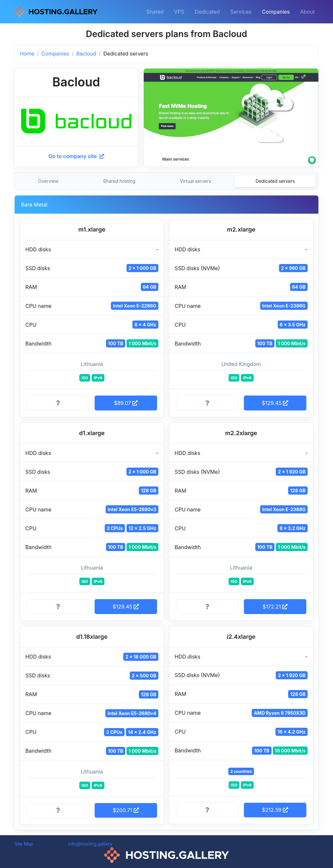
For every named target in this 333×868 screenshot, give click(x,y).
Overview (48, 181)
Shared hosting (119, 181)
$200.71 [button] (126, 810)
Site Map (24, 844)
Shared (155, 12)
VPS (179, 12)
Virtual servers (195, 181)
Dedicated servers (275, 181)
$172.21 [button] (275, 607)
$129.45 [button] (275, 403)
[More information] (58, 403)
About (307, 12)
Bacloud (86, 54)
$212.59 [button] (275, 810)
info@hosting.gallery (90, 844)
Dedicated (207, 12)
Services (241, 12)
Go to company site (76, 156)
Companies (276, 12)
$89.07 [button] (126, 403)
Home (27, 54)
